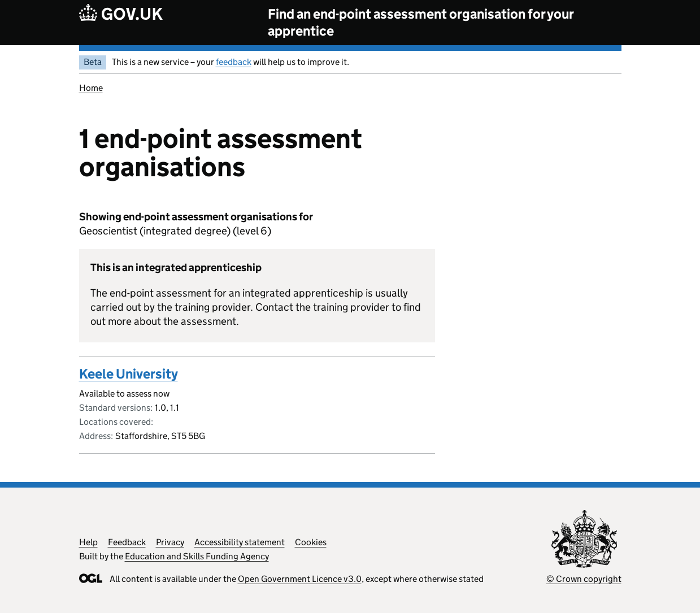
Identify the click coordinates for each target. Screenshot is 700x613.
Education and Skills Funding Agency (197, 556)
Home (91, 88)
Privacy (170, 542)
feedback (234, 62)
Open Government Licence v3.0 (300, 579)
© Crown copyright (584, 579)
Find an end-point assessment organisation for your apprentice (421, 22)
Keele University (129, 374)
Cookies (311, 542)
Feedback (127, 542)
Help (88, 542)
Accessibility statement (240, 542)
